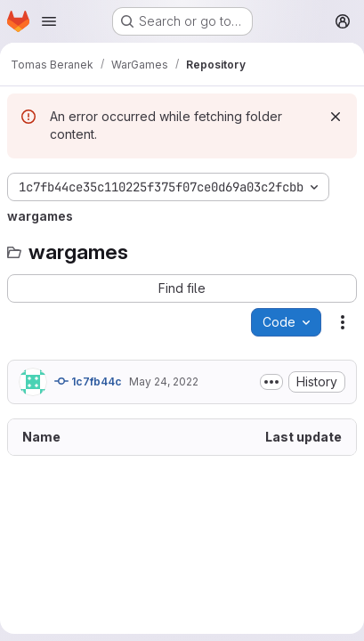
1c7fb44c (88, 381)
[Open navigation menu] (49, 21)
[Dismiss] (336, 117)
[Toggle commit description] (271, 382)
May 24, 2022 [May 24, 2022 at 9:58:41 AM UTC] (164, 381)
